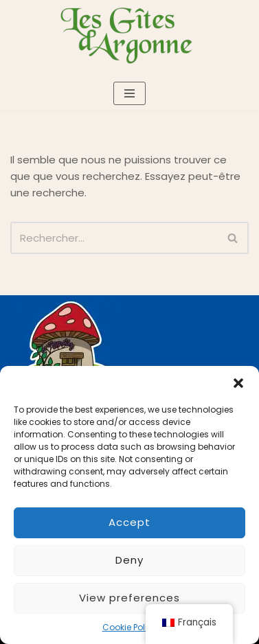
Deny (129, 560)
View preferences (129, 598)
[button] (238, 383)
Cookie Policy (130, 627)
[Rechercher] (114, 238)
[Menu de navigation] (129, 93)
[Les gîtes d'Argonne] (130, 35)
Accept (129, 522)
